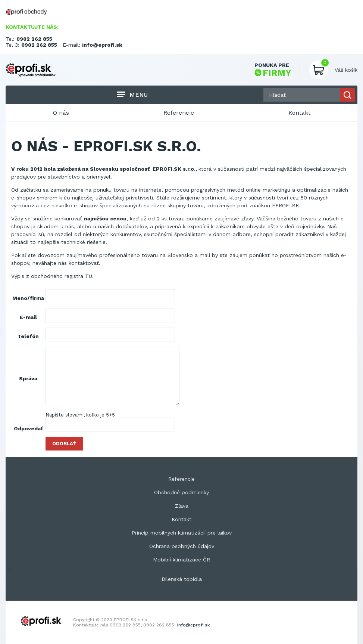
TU (89, 276)
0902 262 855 (34, 39)
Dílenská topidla (182, 579)
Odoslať (64, 444)
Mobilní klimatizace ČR (181, 560)
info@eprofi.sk (102, 45)
